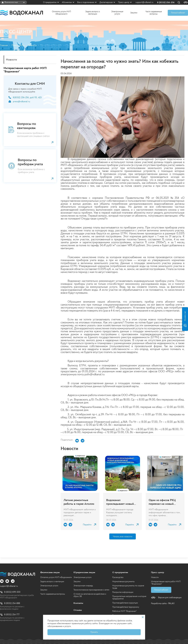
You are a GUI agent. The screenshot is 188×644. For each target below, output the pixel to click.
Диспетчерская (106, 2)
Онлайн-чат (185, 319)
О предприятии (50, 2)
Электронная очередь (83, 586)
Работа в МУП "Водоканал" (125, 611)
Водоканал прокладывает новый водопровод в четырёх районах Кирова (121, 502)
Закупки (134, 13)
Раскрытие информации (123, 592)
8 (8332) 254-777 (12, 615)
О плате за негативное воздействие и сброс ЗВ (90, 595)
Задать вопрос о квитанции (93, 13)
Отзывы (78, 610)
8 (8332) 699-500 (12, 592)
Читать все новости (123, 536)
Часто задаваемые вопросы (154, 13)
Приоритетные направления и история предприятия (129, 598)
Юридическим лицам (84, 572)
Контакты (78, 603)
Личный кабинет (178, 13)
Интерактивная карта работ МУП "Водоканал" (166, 583)
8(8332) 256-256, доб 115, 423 (27, 98)
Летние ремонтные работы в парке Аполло (79, 502)
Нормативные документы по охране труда (128, 587)
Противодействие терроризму (126, 607)
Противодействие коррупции (125, 603)
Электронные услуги (117, 13)
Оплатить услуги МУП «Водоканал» (61, 13)
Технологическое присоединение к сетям (91, 590)
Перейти (87, 525)
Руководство (118, 577)
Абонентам (67, 2)
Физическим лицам (50, 572)
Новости (32, 45)
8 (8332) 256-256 (166, 2)
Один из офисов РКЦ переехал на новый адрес (162, 502)
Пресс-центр (124, 2)
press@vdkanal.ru (21, 102)
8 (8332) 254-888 (12, 603)
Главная (4, 45)
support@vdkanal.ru (144, 2)
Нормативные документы (123, 581)
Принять (94, 632)
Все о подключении (86, 2)
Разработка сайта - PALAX (163, 603)
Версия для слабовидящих (170, 598)
